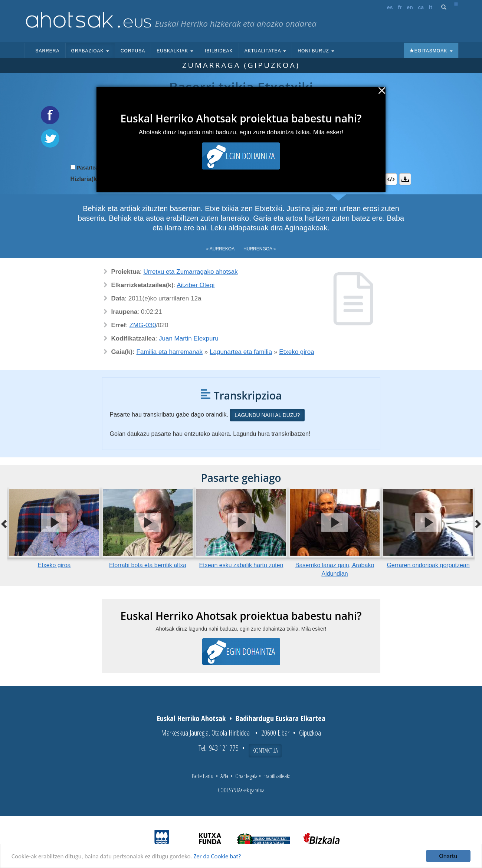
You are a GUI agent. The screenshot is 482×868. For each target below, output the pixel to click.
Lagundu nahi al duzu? (267, 415)
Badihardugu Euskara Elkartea (281, 718)
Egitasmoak (431, 51)
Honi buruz (316, 51)
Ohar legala (246, 776)
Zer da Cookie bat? (217, 856)
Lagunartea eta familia (241, 352)
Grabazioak (90, 51)
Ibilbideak (219, 51)
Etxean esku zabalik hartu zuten (241, 565)
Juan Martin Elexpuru (189, 338)
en (410, 7)
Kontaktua (265, 750)
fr (400, 7)
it (431, 7)
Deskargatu (405, 179)
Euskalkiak (175, 51)
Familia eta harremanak (170, 352)
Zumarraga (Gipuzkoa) (241, 65)
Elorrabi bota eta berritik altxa (148, 565)
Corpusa (133, 51)
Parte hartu (203, 776)
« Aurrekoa (221, 249)
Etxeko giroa (297, 352)
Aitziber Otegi (196, 285)
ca (421, 7)
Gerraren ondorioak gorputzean (428, 565)
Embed (391, 179)
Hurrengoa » (260, 249)
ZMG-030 (143, 325)
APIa (224, 776)
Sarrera (48, 51)
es (390, 7)
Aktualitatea (265, 51)
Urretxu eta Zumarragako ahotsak (190, 272)
